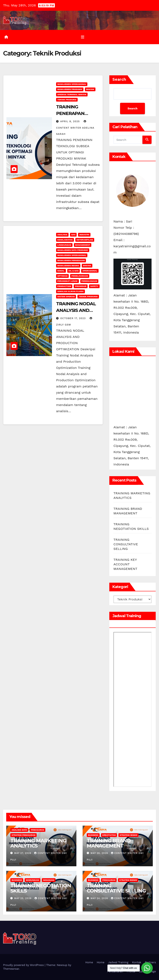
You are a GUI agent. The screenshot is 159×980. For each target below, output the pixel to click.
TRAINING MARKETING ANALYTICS (38, 843)
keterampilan (85, 240)
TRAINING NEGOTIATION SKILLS (41, 888)
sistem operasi (66, 296)
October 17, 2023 (73, 318)
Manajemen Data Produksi (73, 250)
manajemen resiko (68, 266)
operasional (90, 271)
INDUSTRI (84, 235)
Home (89, 962)
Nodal (61, 271)
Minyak (90, 89)
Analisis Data (19, 830)
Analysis (62, 235)
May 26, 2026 (100, 853)
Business (93, 835)
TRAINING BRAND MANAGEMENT (109, 843)
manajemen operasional (72, 84)
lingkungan (64, 245)
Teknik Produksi (67, 100)
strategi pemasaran (23, 835)
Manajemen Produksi (70, 89)
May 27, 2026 (23, 853)
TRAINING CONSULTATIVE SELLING (126, 544)
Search (119, 79)
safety (94, 286)
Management (83, 245)
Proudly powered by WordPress (24, 965)
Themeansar (11, 969)
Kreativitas (109, 835)
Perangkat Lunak (67, 281)
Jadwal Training (118, 962)
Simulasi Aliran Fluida (70, 291)
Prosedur (81, 286)
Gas (73, 235)
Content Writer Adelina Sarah (75, 128)
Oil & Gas (74, 271)
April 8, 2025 (70, 121)
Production (64, 286)
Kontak (137, 962)
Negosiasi (49, 880)
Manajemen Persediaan (71, 260)
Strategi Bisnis (128, 835)
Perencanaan (89, 281)
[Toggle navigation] (83, 37)
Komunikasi (33, 880)
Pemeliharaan (80, 276)
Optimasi (62, 276)
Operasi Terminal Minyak (72, 94)
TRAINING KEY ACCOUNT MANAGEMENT (125, 564)
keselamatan (65, 240)
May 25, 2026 (23, 898)
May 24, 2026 (100, 898)
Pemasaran (37, 830)
